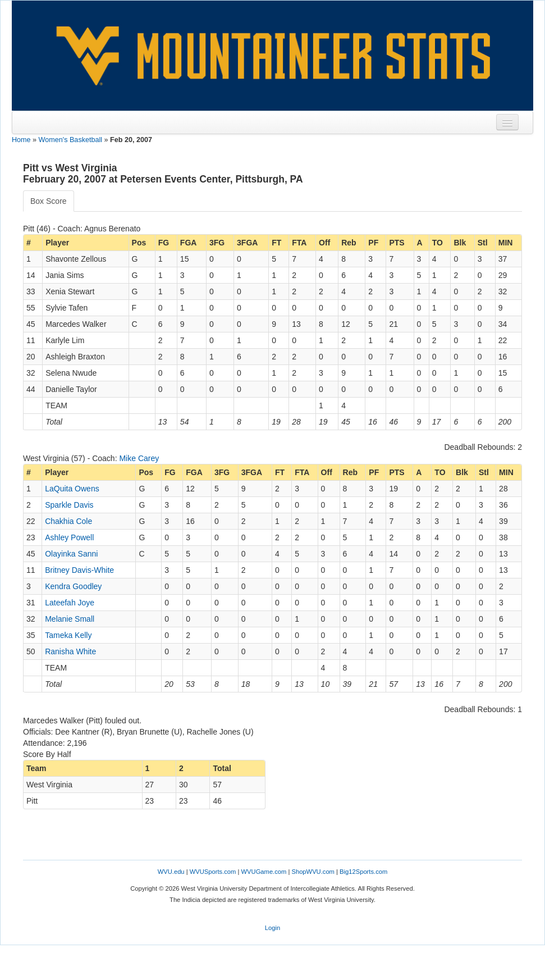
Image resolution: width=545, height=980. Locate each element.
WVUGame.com (264, 872)
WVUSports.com (213, 872)
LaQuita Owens (72, 489)
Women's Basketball (70, 140)
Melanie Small (70, 619)
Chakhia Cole (68, 521)
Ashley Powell (69, 537)
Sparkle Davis (69, 505)
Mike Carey (139, 458)
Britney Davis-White (79, 570)
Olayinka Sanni (71, 554)
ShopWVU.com (313, 872)
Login (272, 928)
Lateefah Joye (70, 603)
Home (21, 140)
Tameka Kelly (68, 635)
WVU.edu (171, 872)
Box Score (49, 201)
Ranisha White (70, 651)
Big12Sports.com (363, 872)
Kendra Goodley (73, 586)
